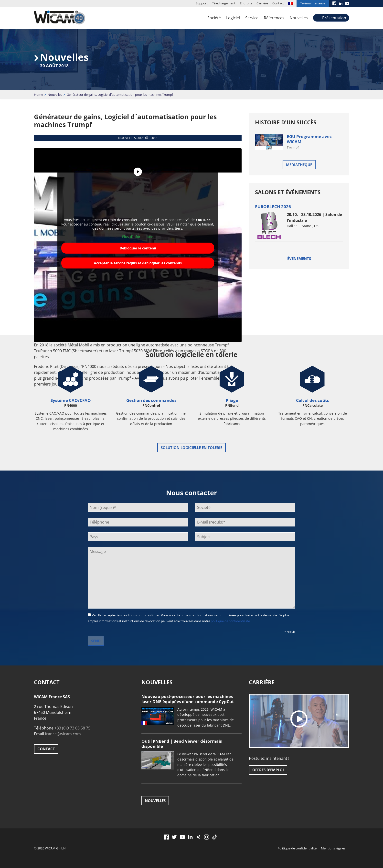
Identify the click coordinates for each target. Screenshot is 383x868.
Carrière (262, 3)
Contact (278, 3)
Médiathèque (299, 165)
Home (38, 95)
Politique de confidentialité (297, 848)
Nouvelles (299, 18)
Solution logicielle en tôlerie (191, 448)
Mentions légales (333, 848)
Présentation (334, 18)
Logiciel (233, 18)
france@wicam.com (63, 734)
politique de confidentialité (230, 621)
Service (252, 18)
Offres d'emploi (268, 770)
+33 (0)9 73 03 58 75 (72, 728)
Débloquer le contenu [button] (138, 248)
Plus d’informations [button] (138, 237)
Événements (299, 258)
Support (202, 3)
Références (274, 18)
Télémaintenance (313, 3)
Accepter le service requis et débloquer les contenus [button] (138, 263)
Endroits (246, 3)
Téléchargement (224, 3)
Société (214, 18)
